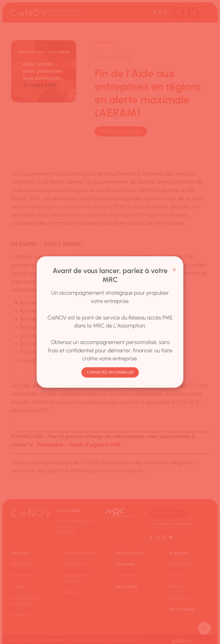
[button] (174, 270)
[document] (110, 322)
